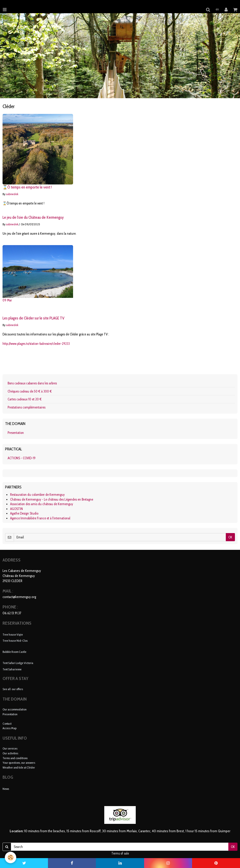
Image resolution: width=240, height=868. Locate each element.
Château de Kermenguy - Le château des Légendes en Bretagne (52, 499)
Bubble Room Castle (14, 652)
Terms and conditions (15, 758)
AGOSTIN (16, 509)
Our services (10, 748)
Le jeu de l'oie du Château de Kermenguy (33, 218)
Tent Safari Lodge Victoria (18, 663)
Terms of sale (120, 853)
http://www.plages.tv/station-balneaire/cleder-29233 (36, 344)
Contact (7, 724)
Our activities (10, 753)
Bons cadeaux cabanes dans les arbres (32, 383)
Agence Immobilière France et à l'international (40, 518)
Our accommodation (14, 709)
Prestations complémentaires (27, 407)
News (6, 789)
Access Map (10, 728)
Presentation (16, 433)
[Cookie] (11, 857)
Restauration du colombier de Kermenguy (37, 495)
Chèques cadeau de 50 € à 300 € (30, 391)
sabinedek (12, 194)
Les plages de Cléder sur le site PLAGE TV (33, 318)
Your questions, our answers (19, 763)
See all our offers (13, 689)
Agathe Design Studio (24, 513)
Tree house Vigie (13, 634)
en (217, 9)
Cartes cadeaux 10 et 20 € (25, 399)
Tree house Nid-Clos (15, 641)
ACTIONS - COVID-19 (22, 458)
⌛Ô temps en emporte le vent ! (27, 187)
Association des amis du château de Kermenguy (42, 504)
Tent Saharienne (12, 669)
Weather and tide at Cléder (19, 767)
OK (230, 537)
